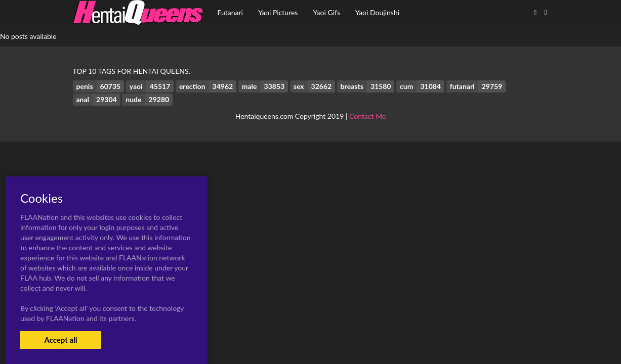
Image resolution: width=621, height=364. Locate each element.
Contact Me (367, 116)
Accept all (60, 340)
